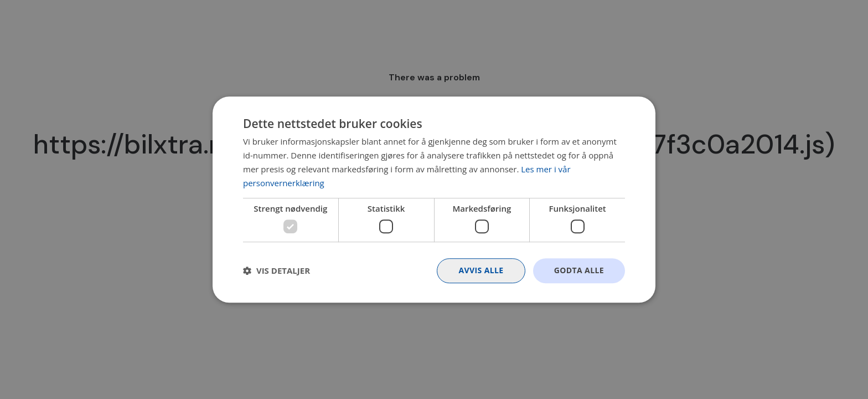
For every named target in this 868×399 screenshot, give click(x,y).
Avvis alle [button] (481, 270)
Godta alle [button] (579, 270)
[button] (277, 270)
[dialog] (434, 199)
